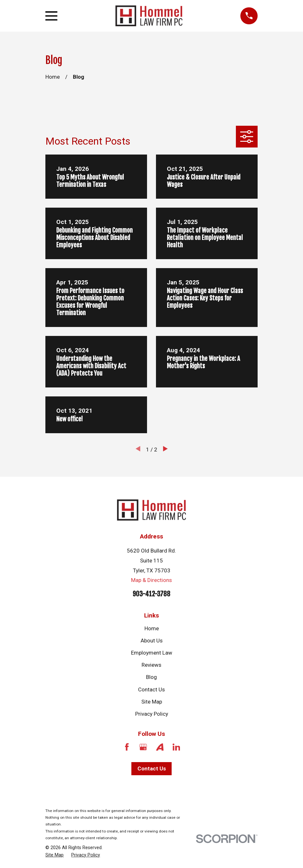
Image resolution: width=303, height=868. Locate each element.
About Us (152, 641)
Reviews (151, 665)
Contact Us (151, 689)
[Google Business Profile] (143, 747)
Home (152, 628)
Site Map (152, 702)
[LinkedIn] (176, 747)
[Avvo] (160, 747)
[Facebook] (127, 747)
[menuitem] (54, 855)
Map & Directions (151, 580)
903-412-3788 (151, 594)
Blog (151, 677)
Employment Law (152, 653)
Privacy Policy (152, 714)
